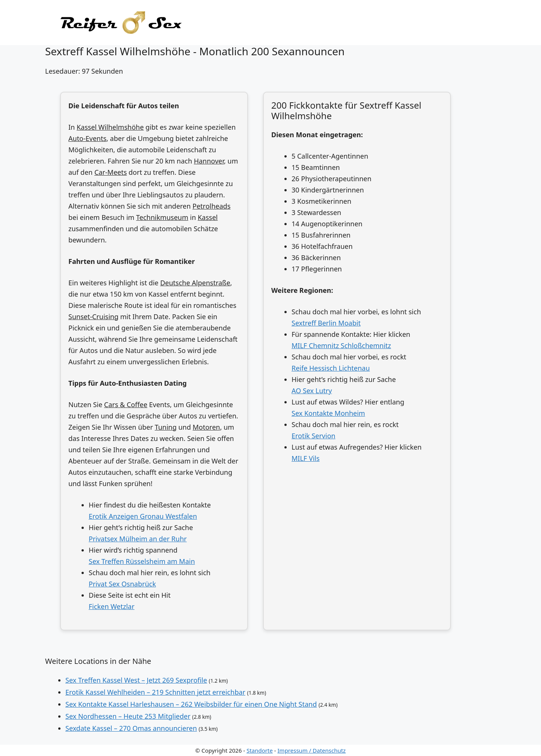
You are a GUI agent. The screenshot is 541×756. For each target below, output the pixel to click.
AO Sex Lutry (312, 391)
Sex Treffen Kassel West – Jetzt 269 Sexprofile (136, 680)
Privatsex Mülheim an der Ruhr (138, 539)
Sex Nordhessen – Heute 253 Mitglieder (128, 716)
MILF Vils (306, 458)
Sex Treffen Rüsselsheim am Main (142, 561)
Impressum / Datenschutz (312, 750)
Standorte (260, 750)
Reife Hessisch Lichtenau (331, 368)
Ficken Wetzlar (112, 606)
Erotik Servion (314, 436)
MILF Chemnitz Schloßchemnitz (341, 345)
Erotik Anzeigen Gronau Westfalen (143, 516)
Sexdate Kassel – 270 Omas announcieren (131, 728)
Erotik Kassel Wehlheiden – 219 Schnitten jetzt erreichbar (155, 692)
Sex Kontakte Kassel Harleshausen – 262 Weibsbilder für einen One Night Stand (191, 704)
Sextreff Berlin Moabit (326, 323)
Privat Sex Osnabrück (122, 584)
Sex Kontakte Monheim (328, 413)
